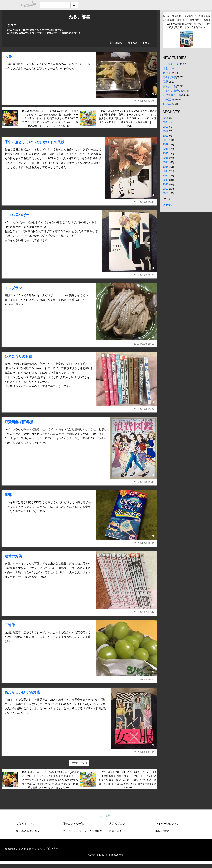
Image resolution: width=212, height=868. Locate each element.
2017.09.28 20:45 (144, 202)
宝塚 (165, 82)
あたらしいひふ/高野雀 (22, 692)
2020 (166, 140)
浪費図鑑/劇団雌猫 (19, 422)
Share (147, 43)
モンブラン (13, 288)
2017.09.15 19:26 (144, 679)
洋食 (165, 68)
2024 (166, 122)
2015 (166, 162)
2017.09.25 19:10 (144, 344)
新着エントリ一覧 (73, 824)
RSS (167, 205)
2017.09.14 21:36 (144, 752)
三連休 (10, 625)
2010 (166, 184)
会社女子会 (169, 86)
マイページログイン (167, 824)
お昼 (8, 57)
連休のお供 (13, 556)
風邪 (8, 495)
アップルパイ (171, 64)
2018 (166, 149)
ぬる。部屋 (79, 17)
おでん (167, 104)
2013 (166, 171)
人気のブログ (117, 824)
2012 (166, 175)
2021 (166, 136)
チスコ (12, 25)
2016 (166, 158)
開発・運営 (162, 831)
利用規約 (97, 831)
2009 (166, 189)
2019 (166, 144)
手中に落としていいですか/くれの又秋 (34, 142)
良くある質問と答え (28, 831)
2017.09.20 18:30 (144, 543)
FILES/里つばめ (17, 215)
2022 (166, 131)
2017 (166, 153)
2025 (166, 118)
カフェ (167, 73)
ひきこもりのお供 (18, 357)
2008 (166, 193)
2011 (166, 180)
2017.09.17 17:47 (144, 612)
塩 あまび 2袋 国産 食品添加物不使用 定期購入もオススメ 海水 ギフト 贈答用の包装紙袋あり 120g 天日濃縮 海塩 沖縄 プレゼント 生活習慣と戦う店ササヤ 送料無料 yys (187, 22)
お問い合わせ (117, 831)
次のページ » (79, 763)
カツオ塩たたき (172, 95)
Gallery (116, 43)
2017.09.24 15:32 (144, 409)
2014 (166, 167)
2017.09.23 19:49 (144, 482)
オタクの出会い (172, 91)
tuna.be (106, 816)
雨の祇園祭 (169, 77)
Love (132, 43)
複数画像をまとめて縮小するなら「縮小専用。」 (34, 849)
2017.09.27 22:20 (144, 275)
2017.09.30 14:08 (144, 101)
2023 (166, 127)
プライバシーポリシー (76, 831)
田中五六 (168, 99)
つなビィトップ (25, 824)
